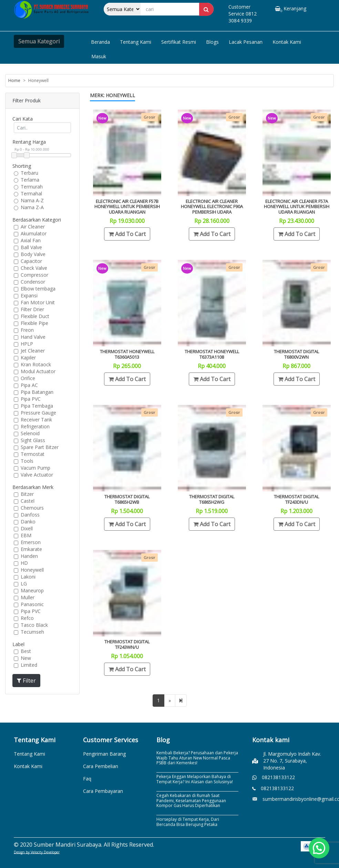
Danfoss (30, 515)
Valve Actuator (37, 475)
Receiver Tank (36, 420)
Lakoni (28, 577)
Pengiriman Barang (104, 754)
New (26, 658)
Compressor (34, 275)
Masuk (99, 56)
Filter (26, 681)
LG (24, 584)
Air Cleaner (33, 227)
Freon (27, 330)
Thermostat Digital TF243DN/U (296, 499)
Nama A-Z (32, 200)
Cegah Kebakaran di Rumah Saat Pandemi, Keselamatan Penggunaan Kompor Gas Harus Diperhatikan (191, 800)
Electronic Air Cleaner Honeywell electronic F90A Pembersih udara (212, 207)
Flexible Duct (35, 316)
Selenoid (30, 433)
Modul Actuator (38, 371)
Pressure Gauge (38, 413)
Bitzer (27, 494)
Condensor (33, 282)
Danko (28, 522)
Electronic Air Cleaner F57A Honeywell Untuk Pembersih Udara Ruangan (297, 207)
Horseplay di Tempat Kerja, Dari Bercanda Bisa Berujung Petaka (188, 822)
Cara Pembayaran (103, 791)
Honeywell (32, 570)
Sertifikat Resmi (179, 42)
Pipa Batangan (37, 392)
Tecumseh (32, 632)
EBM (26, 535)
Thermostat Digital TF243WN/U (127, 644)
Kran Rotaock (36, 364)
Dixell (27, 528)
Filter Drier (32, 309)
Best (26, 651)
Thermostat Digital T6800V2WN (296, 354)
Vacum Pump (35, 468)
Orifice (28, 378)
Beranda (100, 42)
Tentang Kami (136, 42)
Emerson (31, 542)
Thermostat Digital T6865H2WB (127, 499)
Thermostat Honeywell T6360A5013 (127, 354)
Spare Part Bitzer (40, 447)
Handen (29, 556)
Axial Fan (31, 240)
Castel (28, 501)
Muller (28, 597)
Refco (27, 618)
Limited (29, 665)
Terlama (30, 180)
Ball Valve (31, 247)
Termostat (33, 454)
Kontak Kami (287, 42)
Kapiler (28, 358)
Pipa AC (29, 385)
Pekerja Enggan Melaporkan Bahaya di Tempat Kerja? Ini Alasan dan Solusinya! (195, 779)
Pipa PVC (31, 399)
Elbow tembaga (38, 289)
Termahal (31, 193)
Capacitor (31, 261)
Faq (87, 779)
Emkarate (31, 549)
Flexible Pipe (34, 323)
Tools (27, 461)
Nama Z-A (32, 207)
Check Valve (34, 268)
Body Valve (33, 254)
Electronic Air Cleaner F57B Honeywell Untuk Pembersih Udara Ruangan (127, 207)
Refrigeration (35, 426)
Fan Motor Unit (38, 302)
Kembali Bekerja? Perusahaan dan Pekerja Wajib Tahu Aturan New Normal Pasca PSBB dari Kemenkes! (197, 758)
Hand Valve (33, 337)
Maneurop (32, 590)
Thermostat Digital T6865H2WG (212, 499)
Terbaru (29, 173)
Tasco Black (34, 625)
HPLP (27, 344)
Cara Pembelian (101, 766)
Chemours (32, 508)
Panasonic (32, 604)
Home (14, 80)
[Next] (181, 701)
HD (24, 563)
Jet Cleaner (33, 351)
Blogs (212, 42)
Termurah (32, 187)
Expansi (29, 295)
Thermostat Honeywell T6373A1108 (212, 354)
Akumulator (34, 233)
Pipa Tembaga (37, 406)
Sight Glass (33, 440)
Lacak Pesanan (246, 42)
